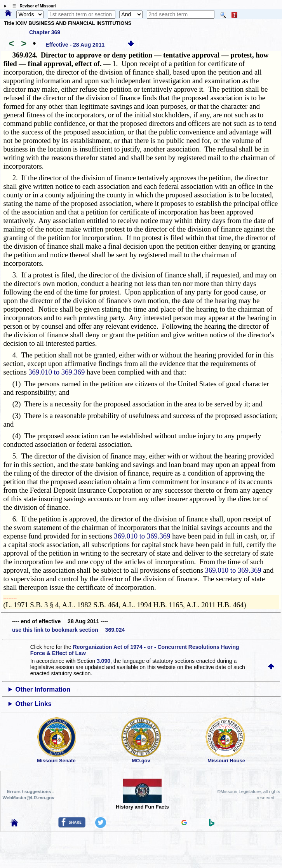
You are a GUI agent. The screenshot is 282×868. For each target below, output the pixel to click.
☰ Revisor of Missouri (32, 6)
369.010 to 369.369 (57, 372)
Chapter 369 (45, 32)
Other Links (34, 704)
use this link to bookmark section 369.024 (68, 630)
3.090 (104, 661)
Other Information (43, 689)
